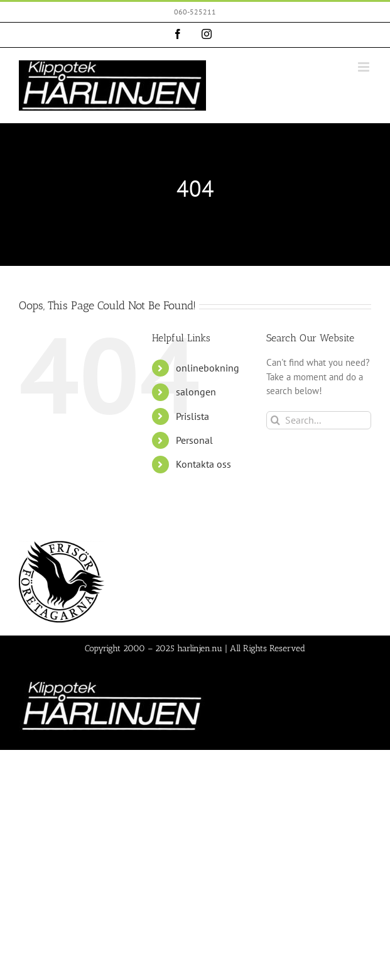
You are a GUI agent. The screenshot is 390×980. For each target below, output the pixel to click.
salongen (196, 392)
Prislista (192, 416)
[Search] (275, 420)
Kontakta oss (203, 464)
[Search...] (319, 420)
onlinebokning (208, 368)
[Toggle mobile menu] (365, 67)
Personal (194, 440)
